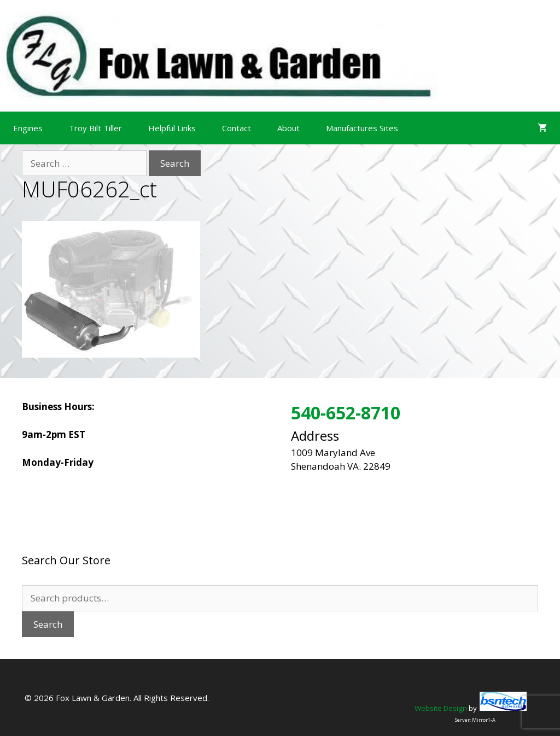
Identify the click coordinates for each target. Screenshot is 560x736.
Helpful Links (172, 128)
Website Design (441, 708)
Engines (28, 128)
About (288, 128)
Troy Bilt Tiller (95, 128)
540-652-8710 (346, 413)
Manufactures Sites (362, 128)
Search (48, 624)
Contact (237, 128)
